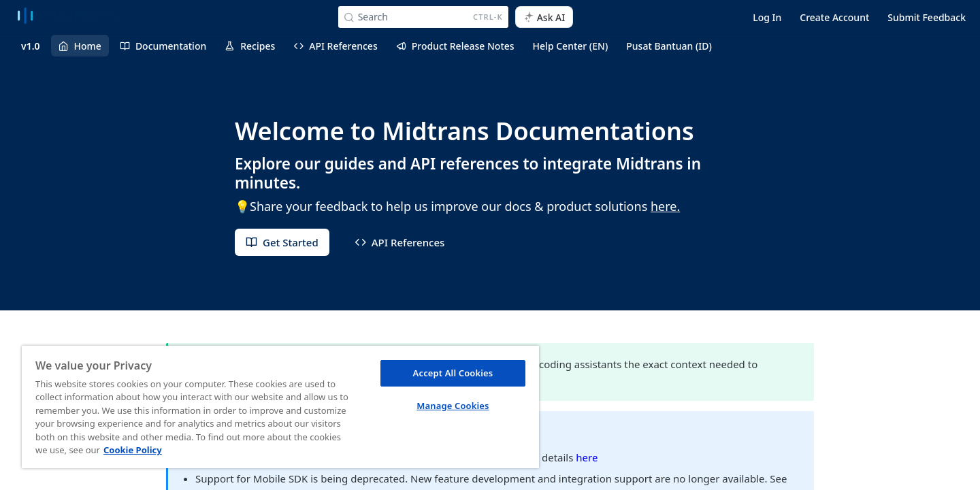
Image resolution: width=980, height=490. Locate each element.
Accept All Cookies (453, 373)
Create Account (834, 17)
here (587, 457)
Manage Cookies (453, 406)
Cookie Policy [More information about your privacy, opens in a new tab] (133, 450)
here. (665, 206)
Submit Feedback (927, 17)
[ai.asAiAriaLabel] (544, 17)
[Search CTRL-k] (423, 17)
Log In (767, 17)
